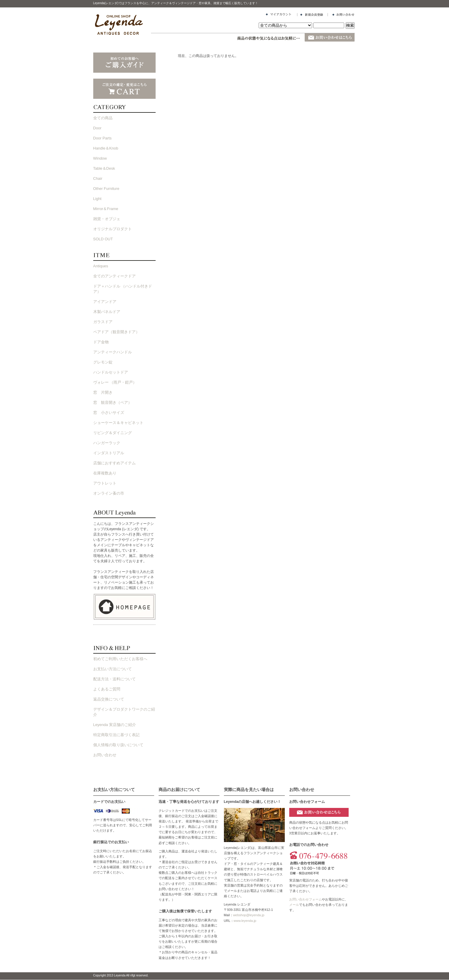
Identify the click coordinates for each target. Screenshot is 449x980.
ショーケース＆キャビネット (118, 423)
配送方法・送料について (114, 679)
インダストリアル (109, 453)
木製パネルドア (107, 312)
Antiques (101, 266)
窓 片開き (103, 392)
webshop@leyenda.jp (249, 915)
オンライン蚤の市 (109, 493)
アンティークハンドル (113, 352)
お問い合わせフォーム (306, 899)
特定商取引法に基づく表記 (116, 735)
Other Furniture (106, 189)
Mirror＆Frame (106, 209)
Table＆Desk (104, 168)
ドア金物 (101, 342)
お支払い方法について (113, 669)
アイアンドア (105, 302)
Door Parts (102, 138)
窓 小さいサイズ (109, 413)
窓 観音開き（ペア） (113, 402)
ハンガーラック (107, 443)
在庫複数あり (105, 473)
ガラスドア (103, 322)
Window (100, 158)
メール (294, 905)
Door (97, 128)
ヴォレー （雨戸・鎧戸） (115, 382)
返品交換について (109, 699)
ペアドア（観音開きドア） (116, 332)
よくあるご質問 (107, 689)
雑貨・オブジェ (107, 219)
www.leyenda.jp (245, 921)
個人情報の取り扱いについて (118, 745)
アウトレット (105, 483)
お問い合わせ (105, 755)
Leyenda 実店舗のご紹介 (115, 725)
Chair (98, 178)
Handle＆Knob (106, 148)
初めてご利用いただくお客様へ (120, 659)
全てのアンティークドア (114, 276)
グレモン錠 (103, 362)
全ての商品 (103, 118)
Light (97, 199)
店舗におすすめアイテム (114, 463)
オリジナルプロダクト (113, 229)
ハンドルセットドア (111, 372)
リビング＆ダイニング (113, 433)
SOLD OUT (103, 239)
